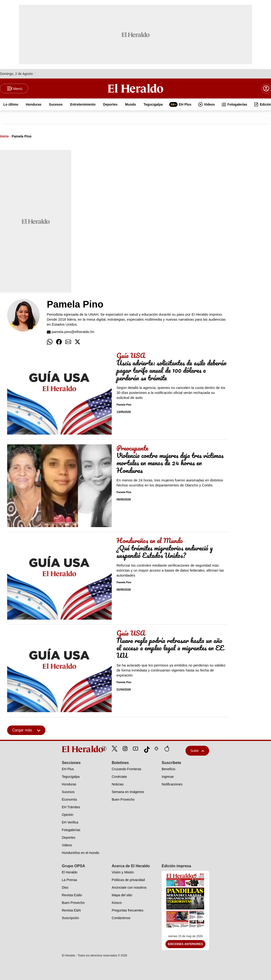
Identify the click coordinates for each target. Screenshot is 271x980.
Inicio (4, 136)
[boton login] (266, 88)
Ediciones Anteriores (185, 944)
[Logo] (135, 88)
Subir (197, 751)
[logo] (72, 749)
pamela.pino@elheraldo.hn (71, 332)
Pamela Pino (22, 136)
